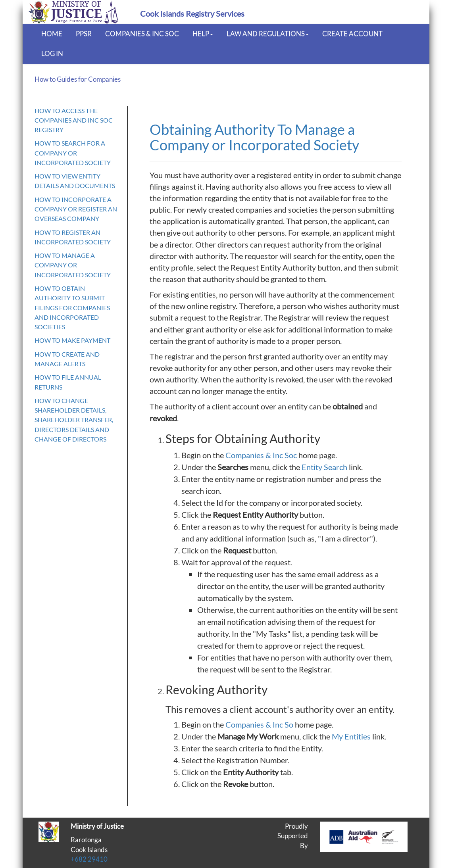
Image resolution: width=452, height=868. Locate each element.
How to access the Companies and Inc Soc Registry (74, 120)
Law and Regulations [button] (268, 34)
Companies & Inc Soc (142, 34)
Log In (52, 53)
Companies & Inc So (259, 724)
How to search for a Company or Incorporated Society (73, 153)
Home (52, 34)
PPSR (84, 34)
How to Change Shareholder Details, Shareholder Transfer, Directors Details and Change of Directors (74, 420)
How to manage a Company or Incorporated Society (73, 265)
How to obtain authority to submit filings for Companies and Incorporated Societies (72, 307)
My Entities (351, 736)
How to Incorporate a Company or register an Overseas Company (76, 209)
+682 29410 (89, 859)
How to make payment (72, 340)
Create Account (352, 34)
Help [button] (203, 34)
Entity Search (324, 467)
